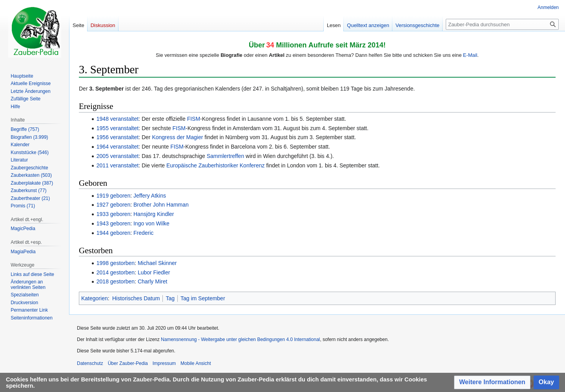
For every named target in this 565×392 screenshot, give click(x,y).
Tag (170, 298)
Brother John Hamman (161, 205)
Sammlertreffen (225, 156)
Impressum (164, 363)
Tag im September (203, 298)
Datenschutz (90, 363)
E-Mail (470, 55)
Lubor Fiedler (154, 272)
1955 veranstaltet (118, 128)
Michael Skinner (157, 263)
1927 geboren (113, 205)
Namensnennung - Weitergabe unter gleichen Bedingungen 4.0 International (240, 339)
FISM (194, 119)
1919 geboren (113, 196)
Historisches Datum (136, 298)
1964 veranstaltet (118, 147)
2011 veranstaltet (118, 165)
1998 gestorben (116, 263)
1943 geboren (113, 223)
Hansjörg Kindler (154, 214)
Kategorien (95, 298)
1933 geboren (113, 214)
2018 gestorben (116, 281)
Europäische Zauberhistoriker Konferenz (216, 165)
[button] (492, 382)
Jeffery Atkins (150, 196)
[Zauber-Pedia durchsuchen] (502, 24)
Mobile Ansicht (196, 363)
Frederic (143, 233)
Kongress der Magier (177, 137)
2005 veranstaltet (118, 156)
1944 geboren (113, 233)
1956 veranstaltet (118, 137)
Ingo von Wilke (151, 223)
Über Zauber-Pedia (128, 363)
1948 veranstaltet (118, 119)
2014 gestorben (116, 272)
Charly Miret (152, 281)
